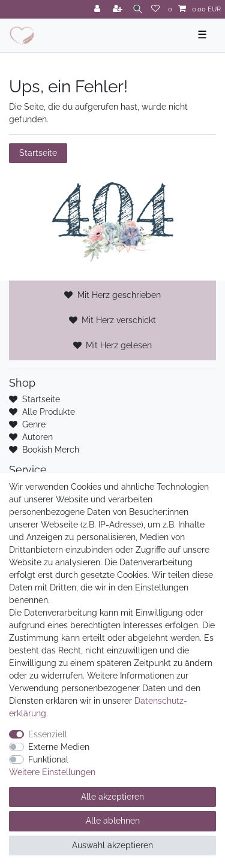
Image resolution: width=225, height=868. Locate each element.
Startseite (38, 153)
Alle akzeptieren (112, 797)
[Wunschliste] (155, 9)
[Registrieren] (119, 9)
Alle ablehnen (113, 821)
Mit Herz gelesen (119, 345)
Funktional (48, 759)
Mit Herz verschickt (119, 320)
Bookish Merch (51, 450)
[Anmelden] (98, 9)
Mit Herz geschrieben (119, 295)
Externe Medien (59, 747)
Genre (34, 424)
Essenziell (48, 734)
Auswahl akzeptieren (112, 845)
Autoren (37, 437)
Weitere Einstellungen (52, 772)
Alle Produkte (49, 412)
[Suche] (138, 9)
